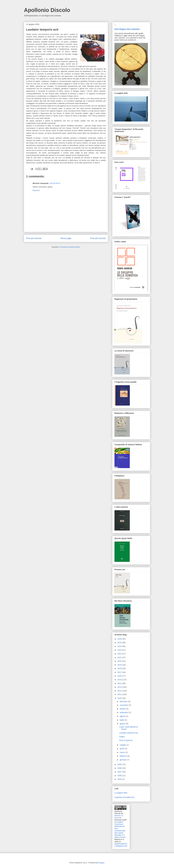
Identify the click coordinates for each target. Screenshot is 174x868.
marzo (123, 752)
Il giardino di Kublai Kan (124, 797)
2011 (120, 694)
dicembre (124, 701)
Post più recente (34, 238)
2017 (120, 672)
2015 (120, 680)
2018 (120, 668)
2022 (120, 654)
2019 (120, 665)
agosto (123, 716)
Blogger (101, 863)
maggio (123, 745)
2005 (120, 779)
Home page (66, 238)
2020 (120, 661)
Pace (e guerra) (126, 740)
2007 (120, 772)
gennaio (123, 760)
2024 (120, 646)
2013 (120, 687)
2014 (120, 683)
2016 (120, 676)
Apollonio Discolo (47, 10)
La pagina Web (121, 793)
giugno (123, 724)
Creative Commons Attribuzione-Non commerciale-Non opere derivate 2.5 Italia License (120, 830)
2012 (120, 691)
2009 (120, 764)
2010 (120, 698)
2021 (120, 657)
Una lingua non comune (127, 29)
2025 (120, 643)
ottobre (123, 709)
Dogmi (122, 737)
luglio (122, 720)
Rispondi (36, 190)
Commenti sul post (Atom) (70, 247)
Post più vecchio (98, 238)
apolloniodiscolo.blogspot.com (121, 845)
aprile (122, 749)
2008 (120, 768)
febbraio (123, 756)
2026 (120, 639)
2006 (120, 776)
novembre (124, 705)
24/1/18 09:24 (55, 183)
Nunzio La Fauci (119, 817)
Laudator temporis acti (129, 733)
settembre (124, 712)
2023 (120, 650)
